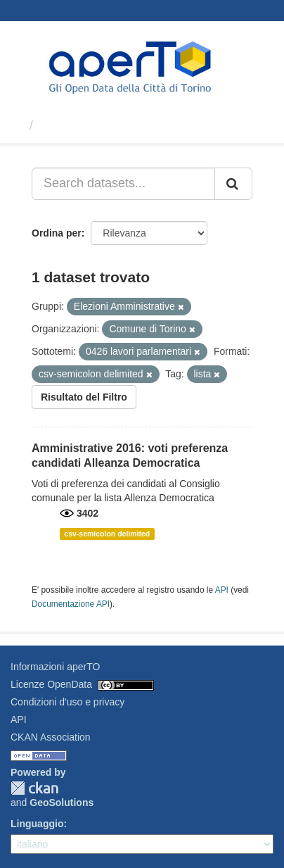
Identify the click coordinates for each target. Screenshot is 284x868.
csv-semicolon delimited (107, 534)
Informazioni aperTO (55, 667)
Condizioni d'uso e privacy (67, 702)
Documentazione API (71, 604)
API (222, 590)
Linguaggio (37, 824)
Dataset (63, 125)
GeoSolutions (62, 803)
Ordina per (57, 233)
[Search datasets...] (123, 184)
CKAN (34, 788)
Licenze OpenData (51, 684)
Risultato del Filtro (84, 397)
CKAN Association (51, 737)
